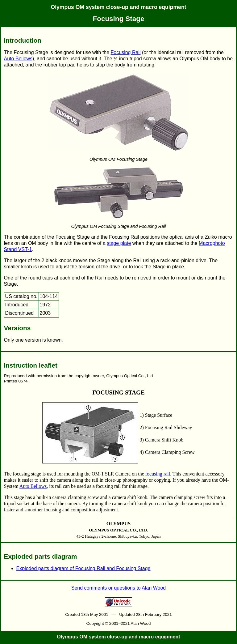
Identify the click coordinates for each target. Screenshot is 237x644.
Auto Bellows (18, 59)
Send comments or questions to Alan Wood (119, 588)
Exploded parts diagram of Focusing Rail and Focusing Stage (83, 568)
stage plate (119, 243)
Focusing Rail (126, 52)
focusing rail (158, 474)
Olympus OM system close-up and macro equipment (119, 7)
